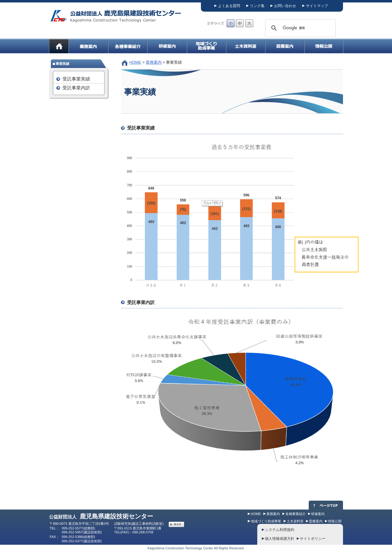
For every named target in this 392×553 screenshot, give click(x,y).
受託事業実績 (76, 79)
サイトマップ (317, 6)
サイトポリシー (313, 539)
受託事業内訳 (76, 88)
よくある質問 (229, 6)
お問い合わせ (285, 6)
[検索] (300, 28)
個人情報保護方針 (280, 539)
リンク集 (257, 6)
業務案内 (154, 62)
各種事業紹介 (296, 514)
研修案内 (318, 514)
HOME (136, 62)
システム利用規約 (280, 530)
